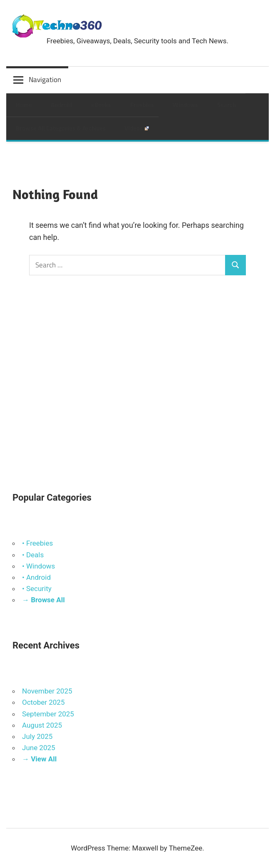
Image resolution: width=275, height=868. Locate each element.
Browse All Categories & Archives (61, 128)
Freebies (142, 105)
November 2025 (47, 691)
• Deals (33, 555)
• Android (36, 577)
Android (61, 105)
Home (24, 105)
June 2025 (39, 748)
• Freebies (37, 543)
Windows (185, 105)
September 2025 (48, 714)
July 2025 (37, 736)
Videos (137, 128)
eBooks (101, 105)
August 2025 (42, 725)
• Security (37, 589)
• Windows (38, 566)
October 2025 (43, 702)
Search (227, 105)
